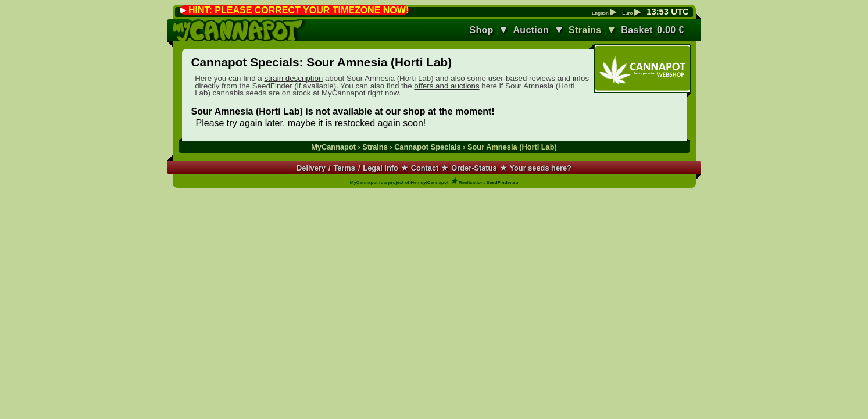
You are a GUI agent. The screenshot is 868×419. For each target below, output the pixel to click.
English (604, 13)
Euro (631, 13)
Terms (344, 168)
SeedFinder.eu (503, 182)
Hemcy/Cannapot (429, 182)
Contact (425, 168)
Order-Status (474, 168)
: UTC (667, 12)
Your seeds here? (540, 168)
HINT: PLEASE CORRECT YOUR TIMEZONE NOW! (299, 10)
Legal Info (380, 168)
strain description (293, 78)
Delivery (311, 168)
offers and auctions (446, 86)
